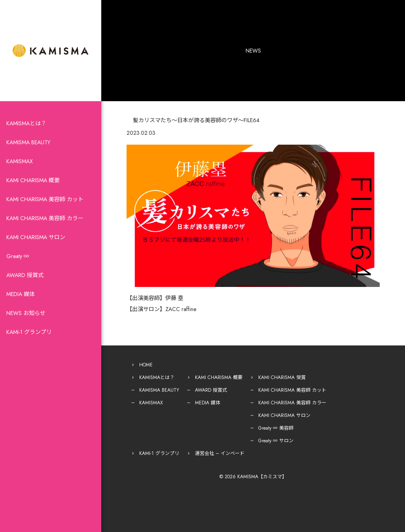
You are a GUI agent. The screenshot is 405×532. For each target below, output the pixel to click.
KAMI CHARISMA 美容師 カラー (45, 218)
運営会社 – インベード (220, 453)
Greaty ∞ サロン (276, 441)
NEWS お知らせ (26, 313)
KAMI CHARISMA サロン (36, 237)
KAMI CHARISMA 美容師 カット (45, 199)
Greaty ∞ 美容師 (276, 428)
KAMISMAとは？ (26, 123)
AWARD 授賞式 (25, 275)
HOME (146, 365)
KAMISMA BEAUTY (28, 142)
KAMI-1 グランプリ (29, 332)
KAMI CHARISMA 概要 (33, 180)
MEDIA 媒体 (21, 294)
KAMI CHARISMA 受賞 (282, 377)
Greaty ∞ (18, 256)
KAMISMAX (20, 161)
